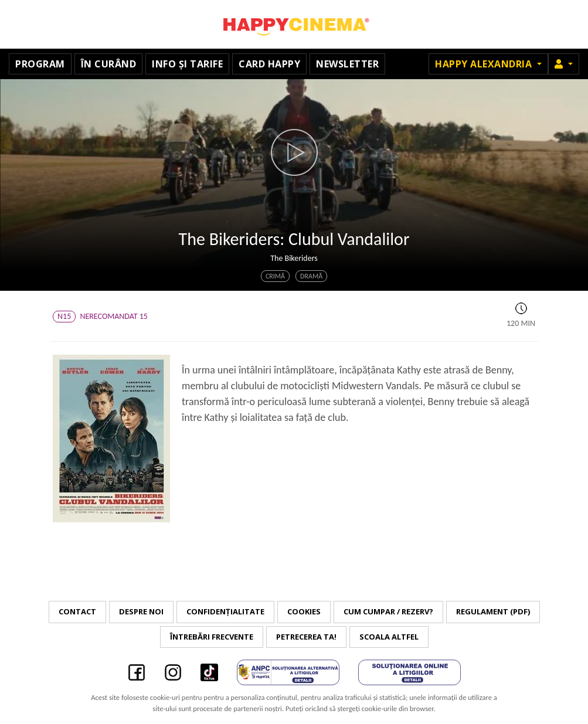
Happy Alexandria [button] (485, 64)
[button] (564, 64)
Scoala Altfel (389, 637)
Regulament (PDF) (493, 611)
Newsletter (347, 64)
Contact (77, 611)
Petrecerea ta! (306, 637)
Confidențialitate (225, 611)
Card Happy (269, 64)
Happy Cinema (294, 24)
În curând (109, 64)
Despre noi (141, 611)
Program (40, 64)
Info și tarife (187, 64)
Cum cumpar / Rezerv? (388, 611)
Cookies (304, 611)
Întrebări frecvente (212, 637)
